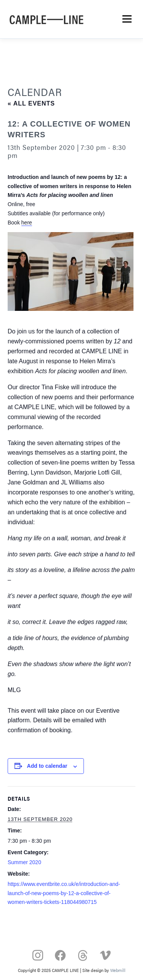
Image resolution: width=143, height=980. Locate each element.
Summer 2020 (24, 862)
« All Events (31, 103)
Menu (126, 19)
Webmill (118, 970)
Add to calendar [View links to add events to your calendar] (47, 766)
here (27, 223)
